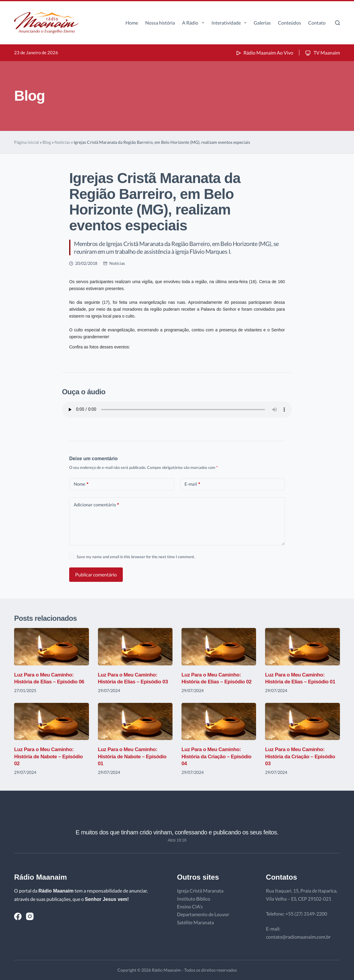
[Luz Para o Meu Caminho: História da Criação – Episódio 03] (302, 722)
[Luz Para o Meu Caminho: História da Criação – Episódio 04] (219, 722)
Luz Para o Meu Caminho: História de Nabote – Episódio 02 (50, 756)
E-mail (192, 484)
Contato (317, 23)
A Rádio (194, 23)
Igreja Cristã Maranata (200, 891)
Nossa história (160, 23)
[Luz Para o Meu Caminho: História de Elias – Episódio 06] (51, 647)
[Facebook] (18, 916)
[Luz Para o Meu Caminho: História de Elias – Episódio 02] (219, 647)
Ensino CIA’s (190, 906)
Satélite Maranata (195, 922)
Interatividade (230, 23)
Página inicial (27, 142)
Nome (81, 484)
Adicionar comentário (96, 505)
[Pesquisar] (338, 23)
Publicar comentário (96, 574)
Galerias (262, 23)
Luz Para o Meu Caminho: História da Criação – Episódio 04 (218, 756)
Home (132, 23)
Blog (47, 142)
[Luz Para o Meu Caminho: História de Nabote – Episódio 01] (135, 722)
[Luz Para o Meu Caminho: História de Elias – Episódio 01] (302, 647)
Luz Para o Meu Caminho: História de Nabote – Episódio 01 (134, 756)
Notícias (62, 142)
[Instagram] (30, 916)
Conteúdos (289, 23)
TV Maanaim (322, 53)
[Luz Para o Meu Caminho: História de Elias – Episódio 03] (135, 647)
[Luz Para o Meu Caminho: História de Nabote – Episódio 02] (51, 722)
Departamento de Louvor (203, 914)
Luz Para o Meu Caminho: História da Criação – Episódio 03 (302, 756)
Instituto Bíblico (194, 899)
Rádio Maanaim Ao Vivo (264, 53)
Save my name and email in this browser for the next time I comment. (136, 557)
